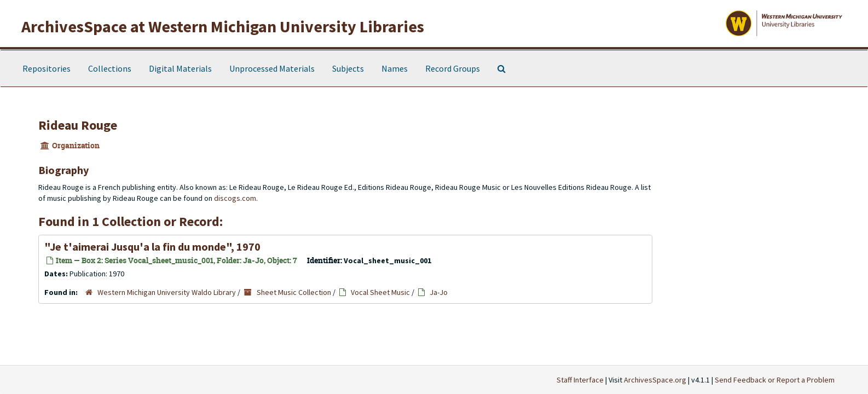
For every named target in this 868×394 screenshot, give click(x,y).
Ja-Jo (439, 292)
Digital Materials (180, 68)
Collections (110, 68)
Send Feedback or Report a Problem (775, 380)
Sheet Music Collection (294, 292)
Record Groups (453, 68)
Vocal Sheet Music (380, 292)
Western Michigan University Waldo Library (167, 292)
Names (395, 68)
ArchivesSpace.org (655, 380)
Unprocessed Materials (272, 68)
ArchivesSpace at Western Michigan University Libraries (223, 26)
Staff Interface (580, 380)
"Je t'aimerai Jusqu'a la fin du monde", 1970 (152, 247)
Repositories (47, 68)
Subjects (348, 68)
